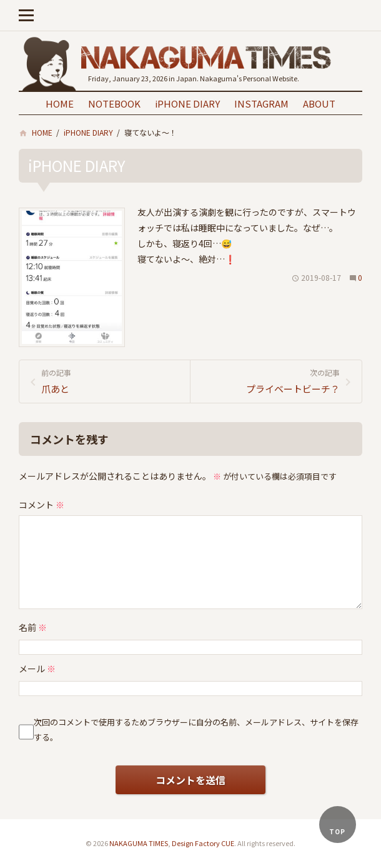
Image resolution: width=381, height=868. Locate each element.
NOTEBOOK (114, 103)
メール (37, 669)
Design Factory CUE (203, 843)
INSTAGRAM (261, 103)
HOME (60, 103)
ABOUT (319, 103)
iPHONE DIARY (187, 103)
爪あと (111, 381)
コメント (42, 505)
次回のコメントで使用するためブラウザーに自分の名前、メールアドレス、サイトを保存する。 (196, 729)
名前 (33, 627)
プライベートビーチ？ (270, 381)
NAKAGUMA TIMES (139, 843)
